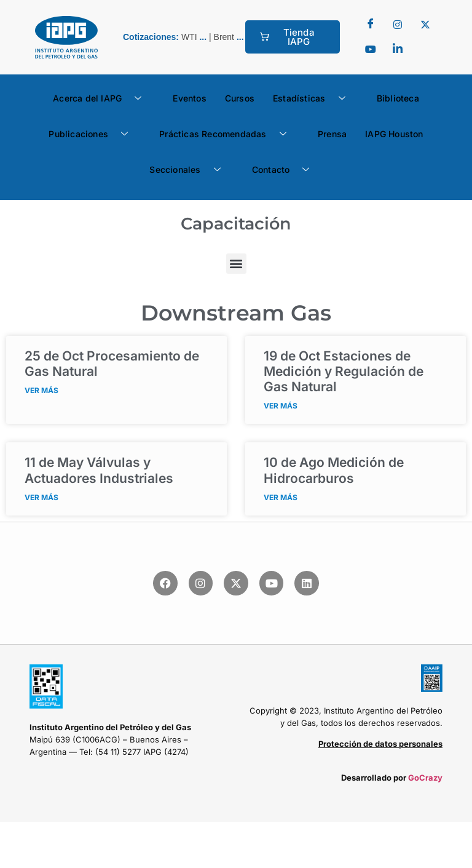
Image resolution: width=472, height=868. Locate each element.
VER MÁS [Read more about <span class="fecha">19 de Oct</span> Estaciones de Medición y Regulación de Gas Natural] (281, 406)
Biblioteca (398, 98)
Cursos (240, 98)
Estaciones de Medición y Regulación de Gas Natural (344, 371)
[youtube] (371, 49)
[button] (236, 264)
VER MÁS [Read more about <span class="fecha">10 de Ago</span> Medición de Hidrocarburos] (281, 497)
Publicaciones (93, 134)
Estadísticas (314, 98)
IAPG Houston (394, 134)
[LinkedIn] (398, 49)
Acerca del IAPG (102, 98)
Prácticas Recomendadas (227, 134)
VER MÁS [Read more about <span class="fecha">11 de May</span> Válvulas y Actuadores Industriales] (41, 497)
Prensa (332, 134)
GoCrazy (425, 778)
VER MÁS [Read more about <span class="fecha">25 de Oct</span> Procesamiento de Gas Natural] (41, 390)
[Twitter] (398, 25)
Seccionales (189, 170)
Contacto (285, 170)
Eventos (189, 98)
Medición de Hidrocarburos (334, 470)
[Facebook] (371, 25)
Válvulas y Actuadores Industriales (99, 470)
